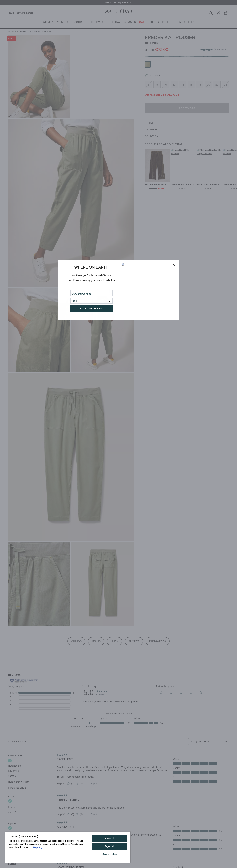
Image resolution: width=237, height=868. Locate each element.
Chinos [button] (76, 641)
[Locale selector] (12, 13)
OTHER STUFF (159, 23)
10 (166, 76)
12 (174, 76)
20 (208, 76)
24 (226, 76)
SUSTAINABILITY (183, 23)
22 (217, 76)
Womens (21, 32)
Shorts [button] (134, 641)
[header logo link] (118, 12)
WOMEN (48, 23)
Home (11, 32)
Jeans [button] (96, 641)
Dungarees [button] (158, 641)
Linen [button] (114, 641)
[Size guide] (151, 67)
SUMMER (130, 23)
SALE (143, 23)
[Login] (218, 12)
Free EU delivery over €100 (118, 3)
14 (183, 76)
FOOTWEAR (98, 23)
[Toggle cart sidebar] (226, 13)
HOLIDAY (115, 23)
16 (191, 76)
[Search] (211, 13)
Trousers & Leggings (39, 32)
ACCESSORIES (77, 23)
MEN (60, 23)
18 (200, 76)
